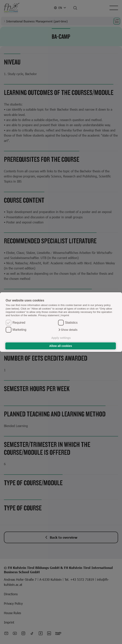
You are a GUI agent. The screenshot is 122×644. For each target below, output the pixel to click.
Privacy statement (49, 316)
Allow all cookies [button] (61, 346)
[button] (68, 330)
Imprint (65, 316)
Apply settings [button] (61, 338)
